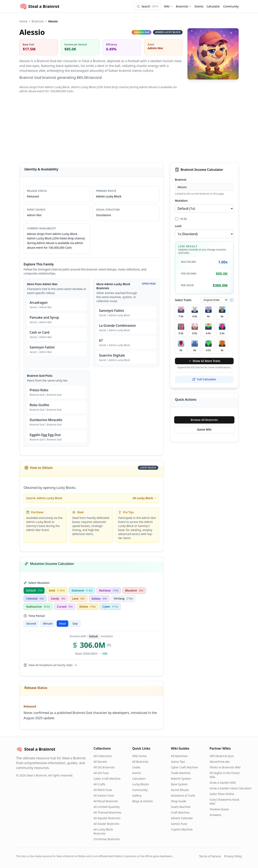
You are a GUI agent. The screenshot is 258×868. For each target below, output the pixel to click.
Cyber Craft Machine (107, 779)
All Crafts (99, 784)
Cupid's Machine (182, 829)
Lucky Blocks (141, 784)
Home (23, 21)
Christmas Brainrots (107, 839)
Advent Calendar (182, 818)
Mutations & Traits (183, 795)
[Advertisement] (129, 128)
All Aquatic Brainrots (107, 818)
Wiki (169, 6)
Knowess (215, 815)
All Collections (103, 756)
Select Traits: (183, 300)
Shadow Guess (219, 809)
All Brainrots (140, 762)
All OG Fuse (101, 773)
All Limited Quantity (107, 807)
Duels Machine (181, 807)
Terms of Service (210, 856)
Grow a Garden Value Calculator (231, 788)
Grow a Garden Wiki (223, 783)
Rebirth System (181, 779)
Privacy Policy (233, 856)
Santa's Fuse (179, 824)
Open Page (149, 284)
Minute (48, 623)
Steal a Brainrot (39, 6)
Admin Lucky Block (109, 196)
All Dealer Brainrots (106, 824)
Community (231, 6)
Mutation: (182, 201)
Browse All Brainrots (204, 420)
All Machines (179, 756)
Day (75, 623)
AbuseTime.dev (220, 762)
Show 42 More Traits (204, 361)
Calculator (213, 6)
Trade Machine (181, 773)
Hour (62, 623)
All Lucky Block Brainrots (103, 831)
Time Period (34, 616)
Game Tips (178, 762)
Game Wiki (204, 429)
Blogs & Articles (143, 801)
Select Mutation (37, 583)
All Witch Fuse (103, 790)
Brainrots (184, 6)
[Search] (147, 6)
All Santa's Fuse (104, 795)
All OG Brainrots (104, 767)
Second (31, 623)
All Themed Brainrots (107, 812)
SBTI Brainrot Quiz (222, 756)
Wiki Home (139, 756)
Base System (179, 784)
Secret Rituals (180, 790)
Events (199, 6)
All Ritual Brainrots (106, 801)
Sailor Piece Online (222, 794)
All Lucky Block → (145, 498)
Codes (136, 767)
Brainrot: (181, 180)
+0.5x (183, 219)
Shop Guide (179, 801)
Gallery (137, 795)
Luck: (178, 226)
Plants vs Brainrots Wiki (225, 767)
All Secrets (100, 762)
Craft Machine (180, 812)
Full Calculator (204, 379)
